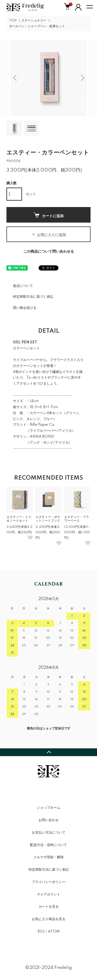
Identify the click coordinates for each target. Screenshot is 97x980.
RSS (41, 932)
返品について (23, 286)
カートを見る (49, 907)
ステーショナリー (34, 21)
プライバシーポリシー (49, 882)
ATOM (54, 932)
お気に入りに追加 (48, 235)
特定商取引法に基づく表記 (33, 297)
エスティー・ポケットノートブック (48, 519)
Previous (16, 78)
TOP (13, 21)
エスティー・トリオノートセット (19, 519)
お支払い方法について (49, 833)
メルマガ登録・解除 (48, 857)
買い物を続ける (25, 308)
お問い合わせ (49, 820)
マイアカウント (48, 894)
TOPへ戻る (48, 752)
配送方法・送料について (48, 845)
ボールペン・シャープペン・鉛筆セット (37, 26)
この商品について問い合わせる (49, 252)
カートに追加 (48, 215)
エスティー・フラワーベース (77, 519)
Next (82, 78)
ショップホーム (48, 808)
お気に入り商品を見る (49, 919)
